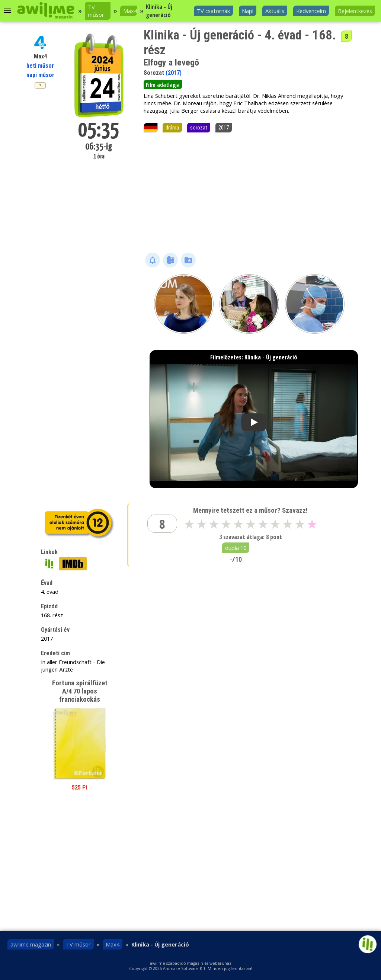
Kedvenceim (311, 11)
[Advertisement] (249, 193)
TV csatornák (213, 11)
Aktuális (275, 11)
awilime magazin (31, 944)
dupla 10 (236, 548)
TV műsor (96, 11)
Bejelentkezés (355, 11)
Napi (248, 11)
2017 (224, 128)
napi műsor (40, 75)
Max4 (130, 11)
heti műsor (40, 66)
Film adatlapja (163, 84)
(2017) (174, 73)
